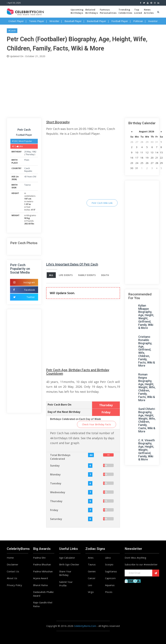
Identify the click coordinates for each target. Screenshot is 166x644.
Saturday (56, 519)
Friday (54, 510)
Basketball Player (97, 21)
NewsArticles (149, 11)
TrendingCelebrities (125, 11)
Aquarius (110, 585)
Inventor (153, 21)
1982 (34, 152)
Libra (108, 558)
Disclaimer (13, 564)
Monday (55, 474)
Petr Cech (24, 130)
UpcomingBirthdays (77, 11)
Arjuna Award (40, 578)
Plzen (27, 160)
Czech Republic (28, 170)
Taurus (27, 185)
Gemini (92, 571)
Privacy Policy (14, 585)
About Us (12, 578)
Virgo (91, 592)
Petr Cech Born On (59, 405)
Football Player (120, 21)
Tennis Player (37, 21)
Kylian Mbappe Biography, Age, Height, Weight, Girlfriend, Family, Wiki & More (146, 317)
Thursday (30, 154)
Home (10, 558)
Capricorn (110, 578)
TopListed (138, 11)
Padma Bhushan (42, 564)
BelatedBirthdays (92, 11)
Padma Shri (39, 558)
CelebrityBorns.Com (85, 626)
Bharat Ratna (40, 585)
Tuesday (56, 483)
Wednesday (58, 492)
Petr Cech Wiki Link (102, 203)
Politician (138, 21)
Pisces (109, 592)
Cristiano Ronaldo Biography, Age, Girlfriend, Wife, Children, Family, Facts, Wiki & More (147, 351)
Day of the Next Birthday (64, 412)
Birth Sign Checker (69, 564)
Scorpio (109, 564)
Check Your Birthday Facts (97, 424)
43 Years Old (30, 177)
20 (25, 152)
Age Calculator (67, 558)
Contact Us (13, 571)
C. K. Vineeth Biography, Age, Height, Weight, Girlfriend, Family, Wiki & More (147, 450)
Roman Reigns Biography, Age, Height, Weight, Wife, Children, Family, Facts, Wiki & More (147, 387)
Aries (91, 558)
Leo (90, 585)
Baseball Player (73, 21)
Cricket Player (16, 21)
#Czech (12, 31)
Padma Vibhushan (43, 571)
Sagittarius (111, 571)
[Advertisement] (83, 87)
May (29, 152)
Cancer (92, 578)
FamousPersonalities (108, 11)
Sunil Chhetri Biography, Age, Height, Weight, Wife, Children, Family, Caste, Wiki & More (147, 420)
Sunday (55, 466)
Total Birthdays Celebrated (60, 457)
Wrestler (54, 21)
